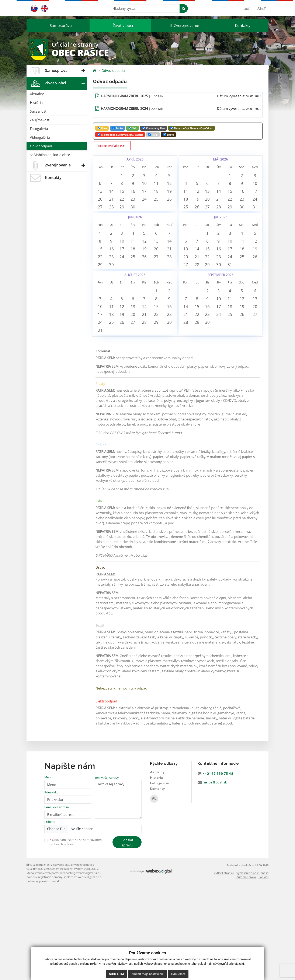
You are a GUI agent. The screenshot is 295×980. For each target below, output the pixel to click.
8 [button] (127, 189)
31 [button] (238, 315)
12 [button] (199, 202)
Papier (118, 128)
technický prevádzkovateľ (43, 973)
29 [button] (127, 229)
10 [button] (153, 189)
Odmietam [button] (178, 974)
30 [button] (140, 229)
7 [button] (114, 189)
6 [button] (101, 189)
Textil (153, 135)
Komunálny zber (154, 128)
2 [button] (140, 175)
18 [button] (166, 202)
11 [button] (166, 189)
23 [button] (140, 215)
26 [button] (199, 229)
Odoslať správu (127, 934)
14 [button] (114, 202)
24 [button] (153, 215)
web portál (52, 965)
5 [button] (199, 189)
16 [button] (140, 202)
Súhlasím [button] (117, 974)
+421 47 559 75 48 (218, 865)
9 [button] (140, 189)
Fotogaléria (39, 129)
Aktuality (37, 94)
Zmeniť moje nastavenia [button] (148, 974)
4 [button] (166, 175)
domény (32, 969)
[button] (58, 26)
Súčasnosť (38, 111)
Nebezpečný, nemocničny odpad (192, 128)
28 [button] (114, 229)
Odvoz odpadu (42, 146)
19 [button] (199, 215)
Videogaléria (40, 137)
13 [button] (101, 202)
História (36, 103)
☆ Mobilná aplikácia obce (50, 155)
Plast (102, 128)
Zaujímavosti (40, 120)
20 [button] (101, 215)
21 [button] (114, 215)
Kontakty (243, 25)
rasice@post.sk (215, 874)
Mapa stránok (35, 965)
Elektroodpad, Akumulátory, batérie (120, 135)
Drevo (169, 135)
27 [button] (101, 229)
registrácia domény (50, 969)
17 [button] (153, 202)
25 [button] (166, 215)
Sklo (133, 128)
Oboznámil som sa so (76, 934)
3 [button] (153, 175)
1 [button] (127, 175)
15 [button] (127, 202)
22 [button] (127, 215)
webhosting (68, 965)
